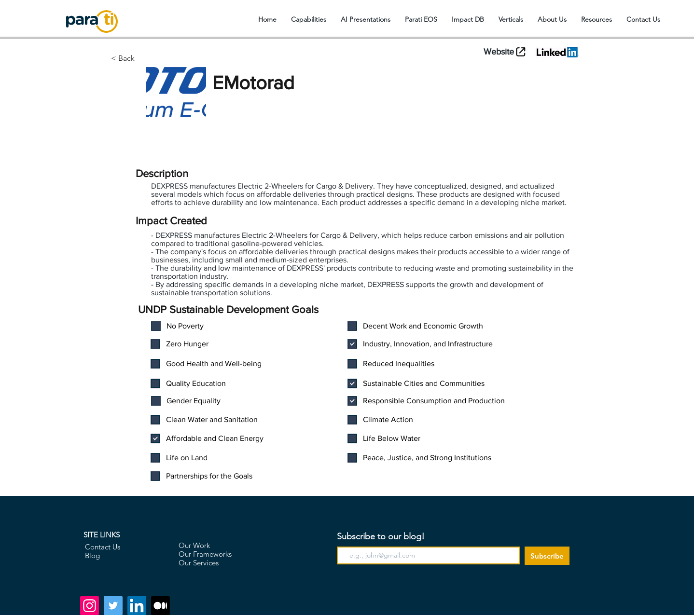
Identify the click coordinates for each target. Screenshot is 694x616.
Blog (92, 555)
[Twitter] (113, 606)
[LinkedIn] (137, 606)
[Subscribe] (547, 556)
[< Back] (160, 58)
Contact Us (103, 547)
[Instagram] (90, 606)
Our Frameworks (205, 554)
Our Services (199, 563)
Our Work (194, 545)
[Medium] (160, 606)
